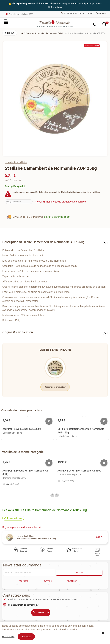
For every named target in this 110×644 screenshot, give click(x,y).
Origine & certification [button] (18, 332)
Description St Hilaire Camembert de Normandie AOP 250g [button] (43, 242)
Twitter (48, 581)
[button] (10, 33)
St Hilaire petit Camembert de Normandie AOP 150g (81, 431)
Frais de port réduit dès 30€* (19, 14)
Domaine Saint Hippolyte (14, 478)
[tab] (55, 243)
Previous (52, 495)
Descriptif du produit (15, 186)
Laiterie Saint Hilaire (16, 162)
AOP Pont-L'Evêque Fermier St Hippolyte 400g (25, 472)
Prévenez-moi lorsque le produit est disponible (60, 202)
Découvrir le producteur (55, 387)
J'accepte (26, 637)
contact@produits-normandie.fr (24, 605)
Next (57, 495)
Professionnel (86, 13)
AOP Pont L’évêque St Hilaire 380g (22, 429)
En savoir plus (8, 636)
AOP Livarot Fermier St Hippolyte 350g (79, 471)
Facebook (24, 581)
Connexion (101, 13)
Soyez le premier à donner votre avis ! (23, 527)
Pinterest (72, 581)
